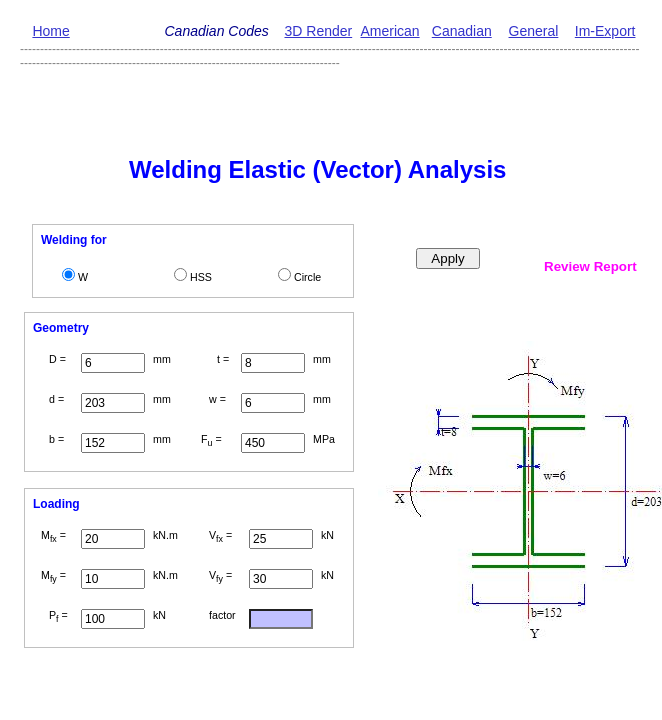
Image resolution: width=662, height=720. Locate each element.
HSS (201, 277)
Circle (307, 277)
